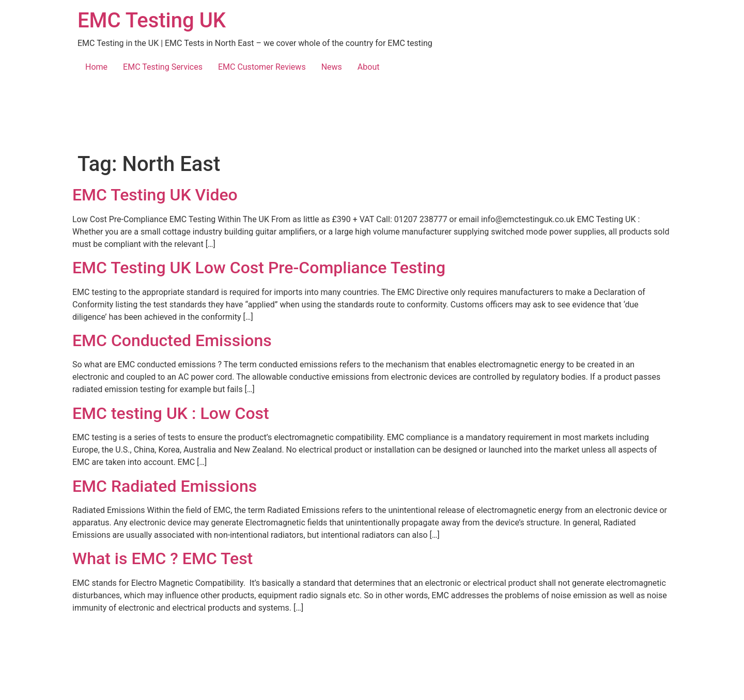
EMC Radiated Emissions (165, 486)
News (332, 67)
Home (96, 67)
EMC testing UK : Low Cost (171, 413)
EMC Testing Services (163, 67)
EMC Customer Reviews (262, 67)
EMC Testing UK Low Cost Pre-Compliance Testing (259, 268)
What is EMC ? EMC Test (162, 558)
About (369, 67)
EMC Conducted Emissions (172, 340)
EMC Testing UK (152, 20)
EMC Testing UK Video (155, 195)
